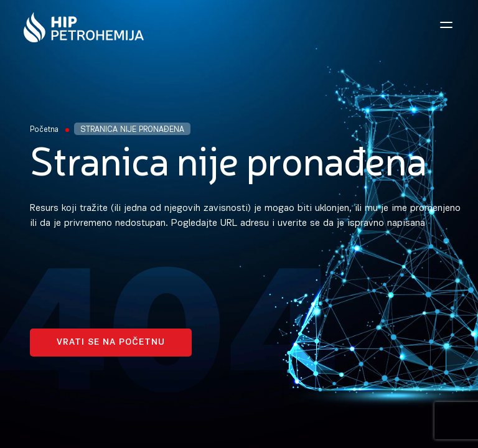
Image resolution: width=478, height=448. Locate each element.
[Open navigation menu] (446, 25)
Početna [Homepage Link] (44, 130)
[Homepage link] (84, 27)
